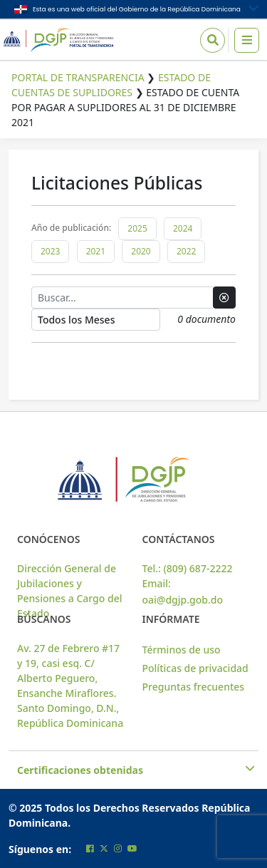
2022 (186, 251)
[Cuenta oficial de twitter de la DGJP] (104, 848)
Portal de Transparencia (78, 77)
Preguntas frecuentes (194, 687)
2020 (141, 251)
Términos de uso (182, 650)
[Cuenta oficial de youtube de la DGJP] (132, 848)
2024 (183, 228)
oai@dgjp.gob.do (183, 600)
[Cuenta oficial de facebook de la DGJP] (90, 848)
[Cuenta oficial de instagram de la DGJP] (118, 848)
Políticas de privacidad (195, 668)
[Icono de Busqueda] (213, 40)
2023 (50, 251)
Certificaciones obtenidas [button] (133, 770)
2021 (96, 251)
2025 (137, 228)
